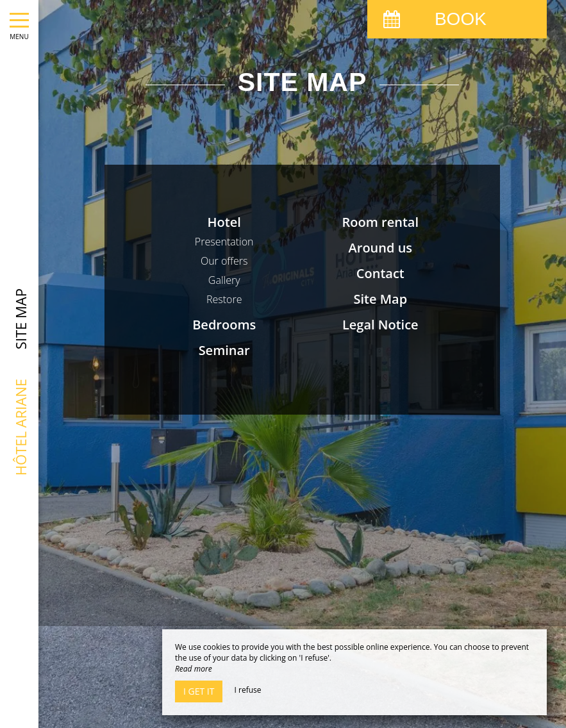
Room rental (380, 222)
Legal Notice (380, 325)
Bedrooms (224, 325)
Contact (380, 273)
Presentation (224, 242)
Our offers (224, 261)
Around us (381, 248)
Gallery (224, 280)
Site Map (380, 299)
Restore (224, 299)
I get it (199, 691)
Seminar (224, 350)
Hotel (224, 222)
